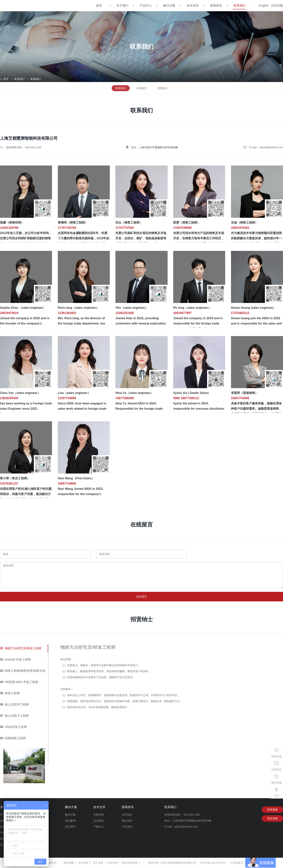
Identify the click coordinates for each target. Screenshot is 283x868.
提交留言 (142, 597)
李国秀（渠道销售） (244, 393)
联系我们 (240, 6)
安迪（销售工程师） (244, 223)
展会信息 (127, 821)
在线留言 (142, 88)
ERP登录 (113, 863)
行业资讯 (127, 827)
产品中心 (146, 6)
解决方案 (169, 6)
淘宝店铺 (272, 819)
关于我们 (122, 6)
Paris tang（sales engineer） (78, 308)
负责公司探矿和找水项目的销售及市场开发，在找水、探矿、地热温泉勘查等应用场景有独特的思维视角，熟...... (141, 238)
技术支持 (193, 6)
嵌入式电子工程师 (14, 716)
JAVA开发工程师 (13, 727)
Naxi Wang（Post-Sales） (76, 478)
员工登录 (98, 863)
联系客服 (272, 810)
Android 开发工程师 (15, 660)
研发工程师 (10, 693)
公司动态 (127, 815)
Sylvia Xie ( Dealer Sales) (191, 393)
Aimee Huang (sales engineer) (252, 308)
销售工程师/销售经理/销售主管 (23, 671)
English (264, 6)
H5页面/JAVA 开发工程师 (19, 682)
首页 (99, 6)
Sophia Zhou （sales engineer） (23, 308)
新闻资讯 (216, 6)
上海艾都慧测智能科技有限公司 (178, 863)
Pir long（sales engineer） (192, 308)
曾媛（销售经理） (12, 223)
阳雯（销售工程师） (187, 223)
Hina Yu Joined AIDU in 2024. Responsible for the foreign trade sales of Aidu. (139, 409)
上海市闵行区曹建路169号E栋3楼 (158, 147)
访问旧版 (277, 6)
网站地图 (69, 863)
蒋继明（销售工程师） (73, 223)
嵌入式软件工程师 (14, 705)
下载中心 (99, 827)
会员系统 (99, 821)
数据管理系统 (130, 863)
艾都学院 (99, 815)
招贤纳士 (163, 88)
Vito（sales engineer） (132, 308)
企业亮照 (83, 863)
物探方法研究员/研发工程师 (21, 648)
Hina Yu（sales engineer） (134, 393)
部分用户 (70, 827)
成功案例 (70, 821)
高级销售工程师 (13, 738)
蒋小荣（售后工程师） (15, 478)
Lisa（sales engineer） (74, 393)
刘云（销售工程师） (129, 223)
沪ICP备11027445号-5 (213, 863)
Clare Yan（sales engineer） (20, 393)
